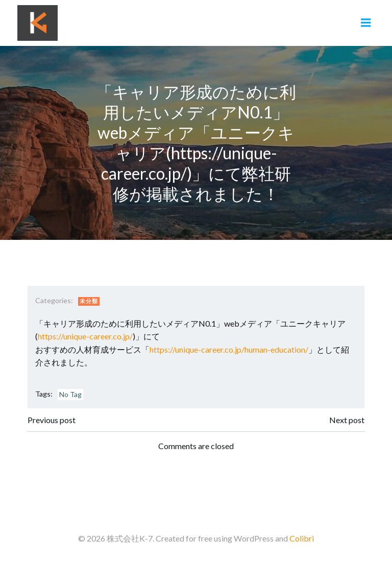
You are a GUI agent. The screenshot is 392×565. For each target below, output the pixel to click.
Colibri (302, 538)
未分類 (89, 301)
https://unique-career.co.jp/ (85, 336)
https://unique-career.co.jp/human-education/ (229, 349)
